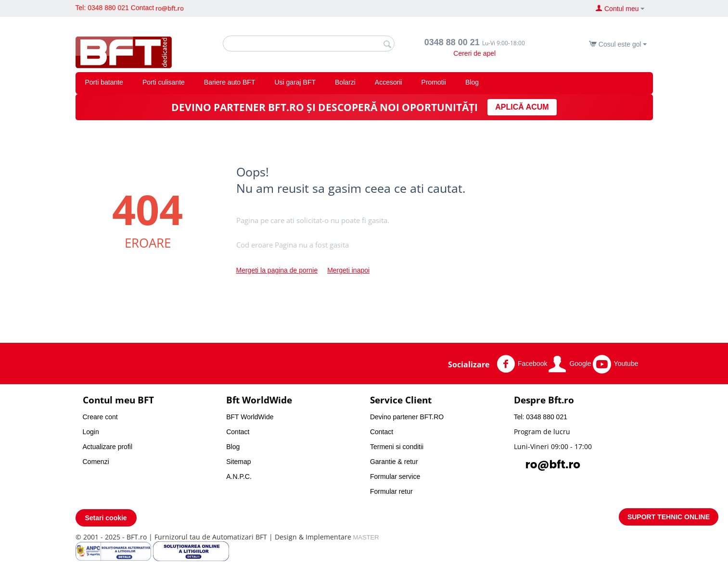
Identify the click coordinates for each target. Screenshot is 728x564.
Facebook (522, 364)
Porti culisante (164, 82)
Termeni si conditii (397, 447)
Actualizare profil (108, 447)
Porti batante (104, 82)
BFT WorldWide (250, 417)
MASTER (366, 537)
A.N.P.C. (239, 476)
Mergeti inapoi (348, 270)
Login (91, 432)
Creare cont (100, 417)
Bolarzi (345, 82)
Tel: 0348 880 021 (102, 8)
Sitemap (238, 462)
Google (570, 364)
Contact (142, 8)
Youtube (616, 364)
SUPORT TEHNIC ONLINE (669, 517)
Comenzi (96, 462)
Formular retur (391, 491)
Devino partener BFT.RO (407, 417)
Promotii (434, 82)
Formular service (395, 476)
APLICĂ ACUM (522, 107)
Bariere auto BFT (230, 82)
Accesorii (389, 82)
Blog (472, 82)
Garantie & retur (394, 462)
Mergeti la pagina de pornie (277, 270)
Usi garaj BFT (295, 82)
